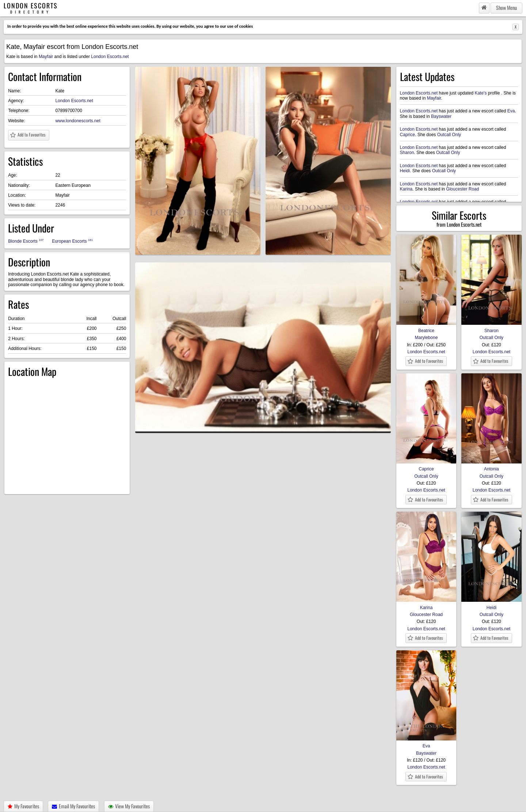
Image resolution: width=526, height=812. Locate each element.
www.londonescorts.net (78, 121)
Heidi (405, 171)
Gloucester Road (462, 189)
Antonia (491, 466)
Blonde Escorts (26, 241)
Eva (511, 111)
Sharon (407, 153)
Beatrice (426, 328)
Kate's (481, 93)
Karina (406, 189)
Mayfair (46, 57)
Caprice (407, 135)
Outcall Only (449, 135)
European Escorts (72, 241)
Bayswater (441, 116)
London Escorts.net (110, 57)
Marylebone (426, 338)
